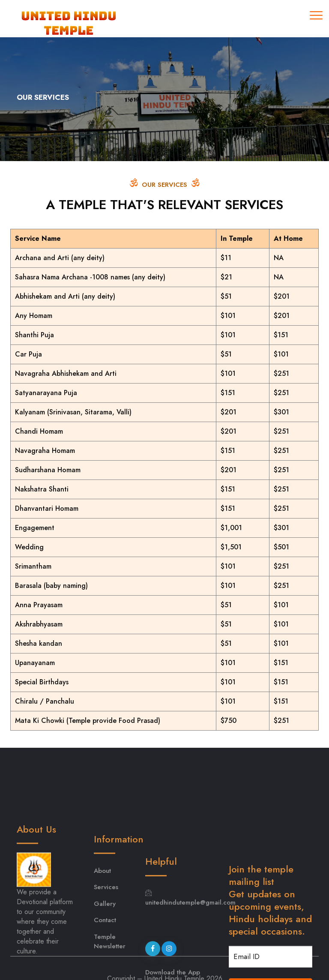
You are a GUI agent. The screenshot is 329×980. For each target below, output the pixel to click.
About (102, 904)
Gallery (105, 937)
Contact (105, 953)
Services (106, 920)
